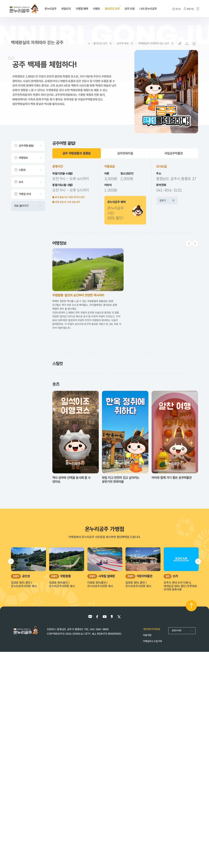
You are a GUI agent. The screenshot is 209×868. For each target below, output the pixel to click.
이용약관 (147, 846)
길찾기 (167, 200)
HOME (89, 43)
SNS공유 (187, 44)
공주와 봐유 (123, 43)
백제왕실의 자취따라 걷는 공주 (154, 43)
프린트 (194, 44)
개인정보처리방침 (152, 840)
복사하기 (180, 44)
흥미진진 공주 (100, 43)
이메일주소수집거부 (153, 852)
